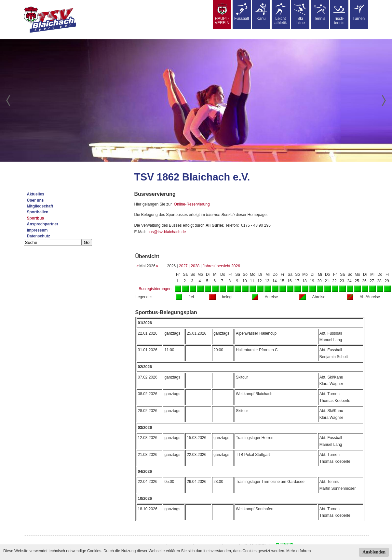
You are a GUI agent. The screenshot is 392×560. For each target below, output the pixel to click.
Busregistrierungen (155, 289)
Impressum (37, 230)
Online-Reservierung (192, 204)
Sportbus (36, 218)
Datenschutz (39, 236)
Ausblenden (374, 552)
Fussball (242, 12)
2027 (183, 266)
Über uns (35, 200)
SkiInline (300, 14)
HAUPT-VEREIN (222, 14)
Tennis (320, 12)
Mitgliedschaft (40, 206)
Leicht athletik (280, 14)
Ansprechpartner (43, 224)
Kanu (261, 12)
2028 (195, 266)
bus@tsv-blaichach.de (167, 232)
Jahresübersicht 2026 (221, 266)
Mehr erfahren (298, 551)
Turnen (359, 12)
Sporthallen (38, 212)
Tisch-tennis (339, 14)
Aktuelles (36, 194)
